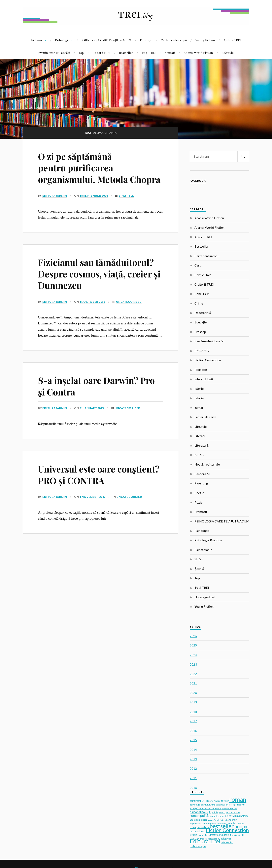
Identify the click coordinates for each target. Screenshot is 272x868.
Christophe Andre (211, 801)
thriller (225, 801)
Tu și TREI (149, 53)
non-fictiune (218, 816)
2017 (193, 721)
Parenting (201, 483)
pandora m (232, 820)
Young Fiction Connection (202, 808)
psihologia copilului (200, 805)
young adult (203, 835)
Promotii (201, 512)
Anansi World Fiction (198, 53)
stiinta (215, 812)
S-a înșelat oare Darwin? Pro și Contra (96, 386)
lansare (238, 823)
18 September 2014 (94, 196)
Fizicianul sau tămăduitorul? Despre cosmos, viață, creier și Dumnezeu (99, 274)
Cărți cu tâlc (203, 275)
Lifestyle (228, 53)
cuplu (208, 812)
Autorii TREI (232, 40)
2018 (193, 712)
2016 (193, 731)
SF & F (199, 559)
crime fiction (227, 842)
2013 (193, 759)
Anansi (222, 812)
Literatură (201, 445)
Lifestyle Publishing (220, 835)
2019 (193, 702)
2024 (193, 655)
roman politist (200, 816)
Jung (213, 805)
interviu (201, 831)
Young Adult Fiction (217, 820)
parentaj (220, 805)
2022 (193, 674)
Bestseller (126, 53)
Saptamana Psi (197, 824)
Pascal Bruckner (229, 808)
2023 (193, 664)
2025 (193, 645)
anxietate (229, 805)
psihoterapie (198, 846)
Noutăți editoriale (207, 464)
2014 (193, 749)
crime (193, 827)
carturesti (195, 801)
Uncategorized (129, 302)
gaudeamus (240, 805)
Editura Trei (205, 841)
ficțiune (241, 827)
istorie (193, 835)
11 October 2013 (92, 302)
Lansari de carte (205, 417)
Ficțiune (37, 40)
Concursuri (202, 294)
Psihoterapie (203, 550)
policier (203, 820)
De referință (203, 313)
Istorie (199, 388)
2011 (193, 778)
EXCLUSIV (202, 351)
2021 (193, 683)
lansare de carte (233, 812)
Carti (198, 265)
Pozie (198, 502)
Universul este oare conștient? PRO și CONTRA (99, 475)
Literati (200, 436)
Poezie (199, 493)
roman (238, 799)
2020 (193, 693)
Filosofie (201, 370)
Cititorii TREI (101, 53)
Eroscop (200, 332)
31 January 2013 (92, 408)
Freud (218, 808)
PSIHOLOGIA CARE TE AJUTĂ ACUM (106, 40)
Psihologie (62, 40)
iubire (234, 835)
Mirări (199, 455)
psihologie (223, 839)
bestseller (222, 826)
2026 (193, 636)
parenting (203, 827)
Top (81, 53)
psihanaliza (197, 812)
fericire (193, 831)
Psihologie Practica (208, 540)
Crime (199, 303)
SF (230, 839)
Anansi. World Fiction (209, 227)
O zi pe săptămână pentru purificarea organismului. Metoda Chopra (99, 168)
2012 (193, 768)
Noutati (170, 53)
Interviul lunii (204, 379)
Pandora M (202, 474)
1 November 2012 (93, 497)
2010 (193, 787)
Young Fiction (205, 40)
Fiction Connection (208, 360)
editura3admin (55, 196)
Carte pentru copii (174, 40)
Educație (146, 40)
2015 (193, 740)
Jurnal (199, 408)
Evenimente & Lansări (54, 53)
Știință (199, 569)
